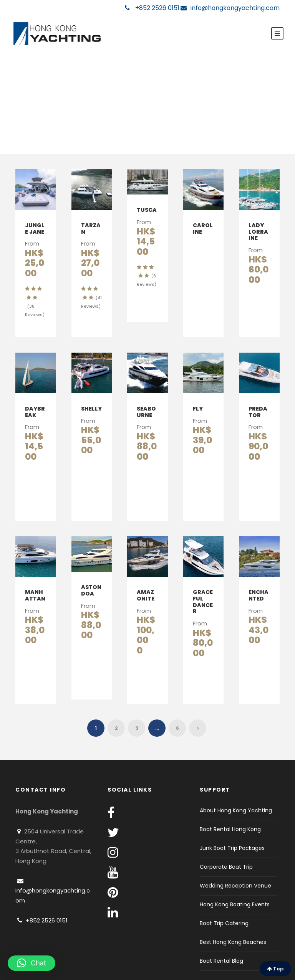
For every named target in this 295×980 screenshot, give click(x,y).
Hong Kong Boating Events (235, 874)
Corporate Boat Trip (226, 836)
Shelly (91, 398)
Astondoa (91, 570)
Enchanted (259, 575)
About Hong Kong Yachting (236, 780)
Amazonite (146, 575)
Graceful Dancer (203, 581)
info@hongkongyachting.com (230, 8)
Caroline (203, 229)
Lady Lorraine (258, 232)
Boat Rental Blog (221, 931)
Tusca (147, 210)
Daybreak (35, 402)
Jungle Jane (35, 229)
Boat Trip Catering (224, 893)
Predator (258, 402)
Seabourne (146, 402)
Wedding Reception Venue (235, 855)
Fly (198, 398)
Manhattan (35, 575)
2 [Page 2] (116, 698)
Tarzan (91, 229)
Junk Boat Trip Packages (232, 818)
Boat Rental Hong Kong (230, 799)
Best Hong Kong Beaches (233, 912)
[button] (31, 963)
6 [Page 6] (177, 698)
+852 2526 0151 (152, 8)
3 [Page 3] (137, 698)
